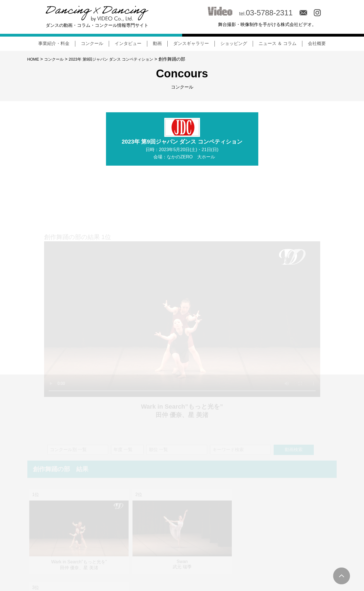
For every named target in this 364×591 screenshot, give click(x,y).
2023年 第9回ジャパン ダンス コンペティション (121, 59)
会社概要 (317, 43)
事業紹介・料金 (54, 43)
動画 (157, 43)
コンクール (92, 43)
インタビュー (128, 43)
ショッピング (234, 43)
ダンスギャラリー (191, 43)
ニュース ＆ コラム (278, 43)
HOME (34, 59)
